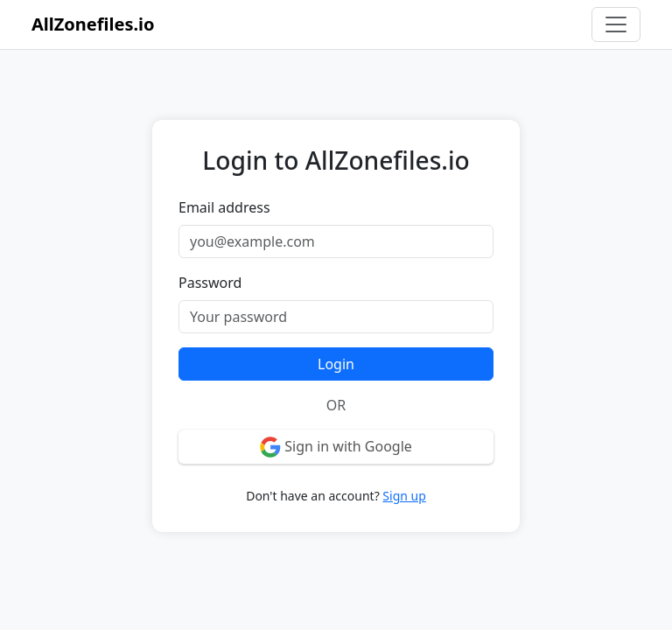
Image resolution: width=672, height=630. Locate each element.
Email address (224, 207)
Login (336, 364)
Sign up (404, 496)
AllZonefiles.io (93, 24)
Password (210, 283)
